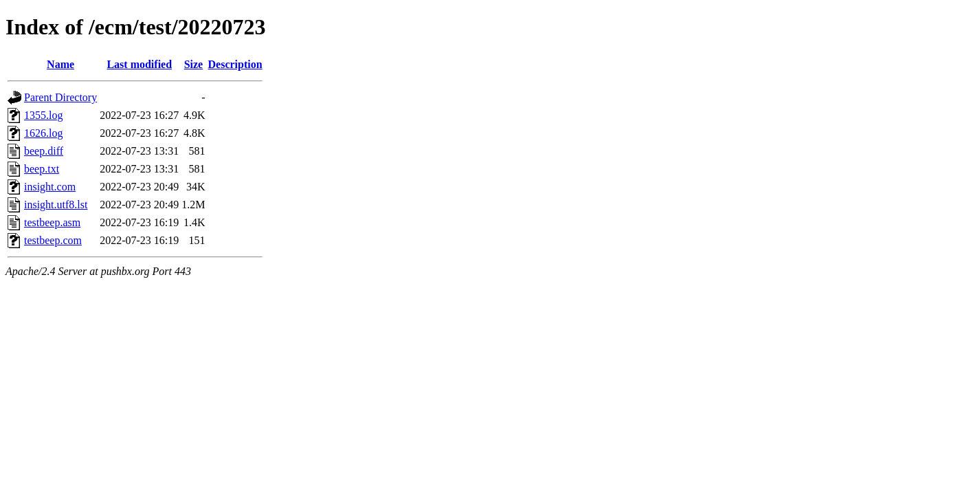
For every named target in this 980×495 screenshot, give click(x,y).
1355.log (43, 115)
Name (60, 64)
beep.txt (42, 169)
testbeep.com (53, 240)
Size (194, 64)
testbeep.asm (52, 222)
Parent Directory (60, 97)
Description (235, 64)
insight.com (50, 187)
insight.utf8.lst (56, 205)
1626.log (43, 133)
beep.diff (44, 151)
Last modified (139, 64)
